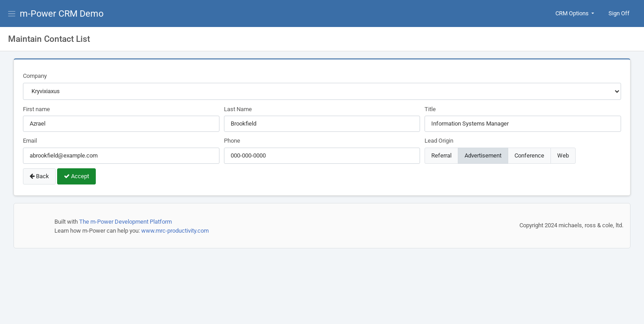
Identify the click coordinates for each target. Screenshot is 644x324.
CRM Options (573, 13)
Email (30, 141)
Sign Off (619, 13)
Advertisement (483, 155)
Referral (441, 155)
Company (35, 76)
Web (563, 155)
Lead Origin (439, 141)
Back (39, 176)
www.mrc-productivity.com (175, 231)
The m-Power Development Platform (125, 222)
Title (430, 109)
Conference (529, 155)
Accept (76, 176)
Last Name (238, 109)
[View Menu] (13, 13)
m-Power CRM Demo (62, 13)
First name (36, 109)
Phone (232, 141)
